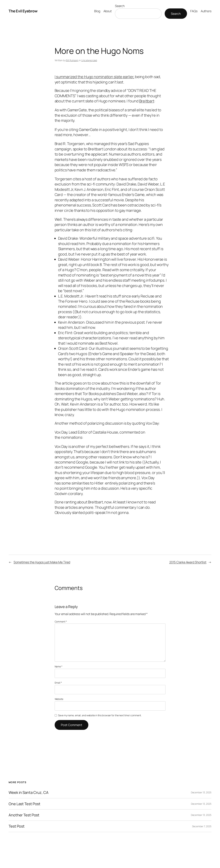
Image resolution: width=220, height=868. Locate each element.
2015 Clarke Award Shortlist (188, 562)
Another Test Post (24, 815)
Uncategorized (89, 60)
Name (59, 666)
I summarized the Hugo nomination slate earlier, (94, 77)
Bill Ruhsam (72, 60)
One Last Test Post (24, 804)
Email (58, 683)
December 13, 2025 (201, 792)
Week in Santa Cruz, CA (29, 792)
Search (120, 6)
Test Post (17, 826)
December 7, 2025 (202, 826)
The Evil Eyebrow (23, 11)
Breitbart (147, 101)
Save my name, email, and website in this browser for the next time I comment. (100, 715)
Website (59, 699)
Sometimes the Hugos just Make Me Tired (42, 562)
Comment (61, 622)
